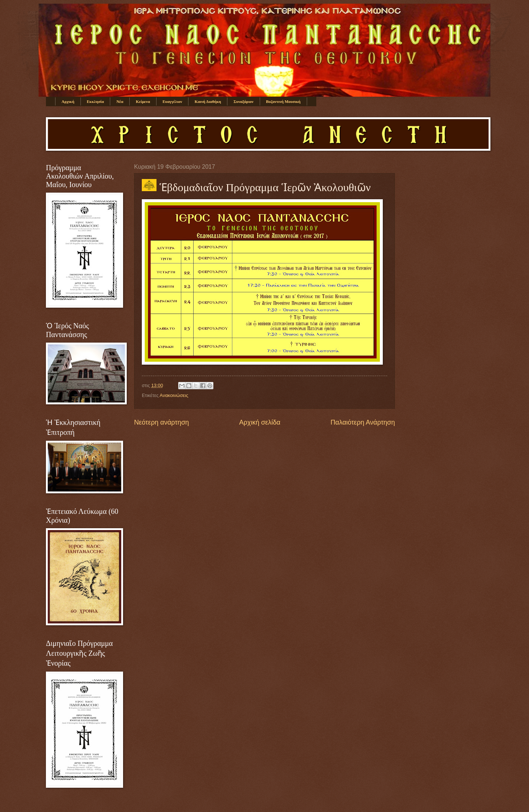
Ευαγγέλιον (172, 101)
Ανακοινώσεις (174, 395)
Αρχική (68, 101)
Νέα (120, 101)
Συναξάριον (244, 101)
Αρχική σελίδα (260, 422)
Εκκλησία (95, 101)
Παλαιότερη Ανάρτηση (363, 422)
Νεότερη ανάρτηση (161, 422)
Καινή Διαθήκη (208, 101)
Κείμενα (143, 101)
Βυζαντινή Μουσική (283, 101)
